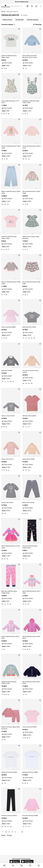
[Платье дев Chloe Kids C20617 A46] (11, 489)
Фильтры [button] (37, 25)
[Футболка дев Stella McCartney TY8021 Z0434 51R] (11, 224)
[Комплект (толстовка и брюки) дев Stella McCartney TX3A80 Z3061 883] (11, 714)
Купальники (20, 20)
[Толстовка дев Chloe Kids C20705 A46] (11, 402)
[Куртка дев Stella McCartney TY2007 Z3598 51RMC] (32, 179)
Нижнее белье (7, 20)
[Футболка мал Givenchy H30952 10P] (11, 759)
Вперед (9, 835)
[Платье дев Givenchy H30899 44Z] (11, 314)
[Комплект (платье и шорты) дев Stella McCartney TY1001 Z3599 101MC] (32, 224)
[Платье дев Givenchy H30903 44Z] (32, 713)
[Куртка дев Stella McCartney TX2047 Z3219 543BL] (32, 624)
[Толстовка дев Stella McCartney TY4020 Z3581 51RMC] (11, 269)
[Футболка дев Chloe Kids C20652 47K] (32, 402)
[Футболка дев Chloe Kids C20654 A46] (32, 314)
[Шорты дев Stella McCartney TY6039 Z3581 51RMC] (32, 269)
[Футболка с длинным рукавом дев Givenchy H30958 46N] (32, 802)
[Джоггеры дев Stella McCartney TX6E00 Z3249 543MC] (11, 579)
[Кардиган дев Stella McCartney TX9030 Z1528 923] (11, 669)
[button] (36, 6)
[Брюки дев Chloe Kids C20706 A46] (32, 489)
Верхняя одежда (33, 20)
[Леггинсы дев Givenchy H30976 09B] (11, 802)
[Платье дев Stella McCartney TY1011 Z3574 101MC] (11, 88)
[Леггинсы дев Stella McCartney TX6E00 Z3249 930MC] (32, 533)
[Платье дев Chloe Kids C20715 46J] (11, 446)
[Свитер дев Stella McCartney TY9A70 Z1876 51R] (32, 134)
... (18, 832)
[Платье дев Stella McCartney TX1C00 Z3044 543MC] (11, 533)
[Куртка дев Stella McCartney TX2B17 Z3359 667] (32, 669)
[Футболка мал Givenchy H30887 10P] (32, 759)
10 (22, 832)
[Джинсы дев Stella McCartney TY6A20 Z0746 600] (11, 179)
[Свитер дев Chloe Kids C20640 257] (32, 446)
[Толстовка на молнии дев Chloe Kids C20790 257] (32, 358)
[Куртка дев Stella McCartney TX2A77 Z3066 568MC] (32, 579)
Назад (3, 835)
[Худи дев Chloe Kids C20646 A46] (11, 357)
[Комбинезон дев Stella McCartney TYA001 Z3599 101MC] (32, 88)
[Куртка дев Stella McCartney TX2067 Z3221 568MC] (11, 624)
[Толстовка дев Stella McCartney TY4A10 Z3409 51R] (11, 134)
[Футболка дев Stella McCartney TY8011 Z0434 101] (11, 43)
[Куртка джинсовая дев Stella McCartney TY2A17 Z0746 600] (32, 43)
